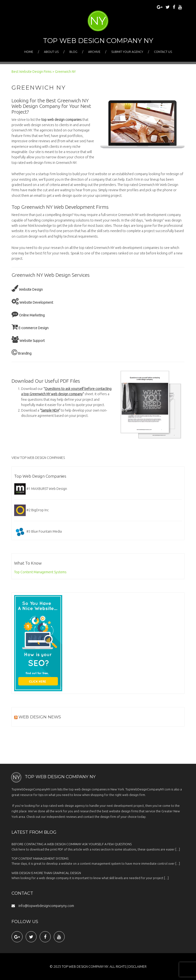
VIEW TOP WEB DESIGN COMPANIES (38, 458)
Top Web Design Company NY (98, 41)
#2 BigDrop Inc (31, 510)
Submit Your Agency (127, 52)
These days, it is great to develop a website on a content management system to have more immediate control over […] (98, 861)
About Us (51, 52)
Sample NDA (50, 410)
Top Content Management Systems (40, 572)
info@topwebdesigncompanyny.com (43, 906)
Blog (73, 52)
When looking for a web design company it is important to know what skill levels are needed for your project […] (98, 875)
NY (98, 21)
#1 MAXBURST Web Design (41, 489)
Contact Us (163, 52)
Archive (94, 52)
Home (29, 52)
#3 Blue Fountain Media (38, 531)
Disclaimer (137, 967)
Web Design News (40, 717)
